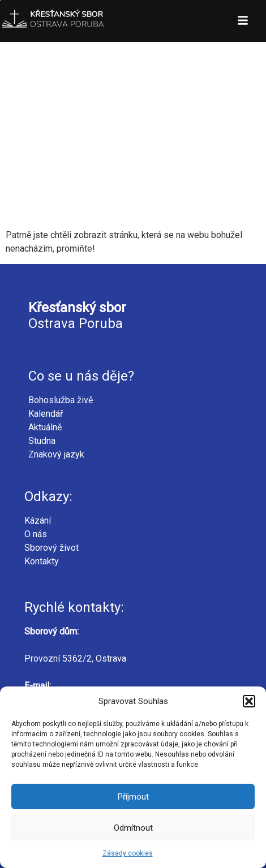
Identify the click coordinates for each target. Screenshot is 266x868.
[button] (249, 701)
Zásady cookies (128, 853)
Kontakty (42, 561)
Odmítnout (133, 828)
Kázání (38, 521)
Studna (42, 441)
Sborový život (52, 548)
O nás (36, 534)
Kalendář (46, 414)
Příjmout (133, 797)
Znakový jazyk (56, 454)
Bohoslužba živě (61, 400)
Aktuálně (45, 427)
